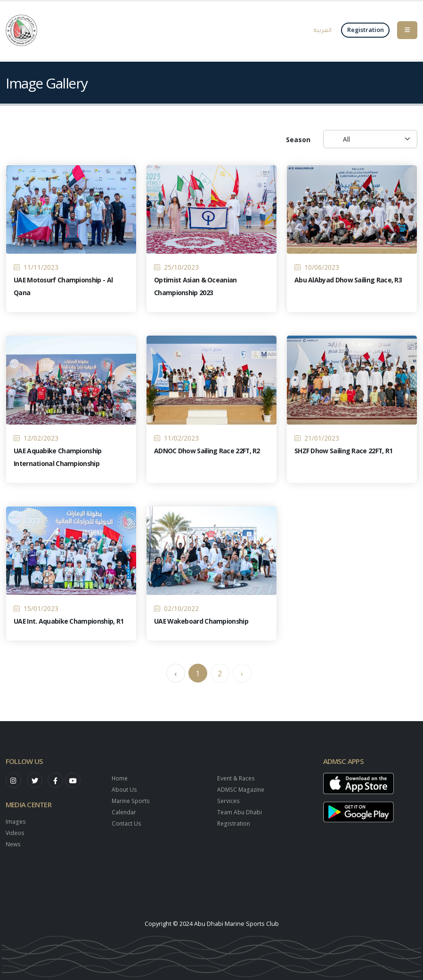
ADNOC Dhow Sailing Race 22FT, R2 (207, 454)
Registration (234, 823)
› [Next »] (242, 677)
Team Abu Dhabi (240, 812)
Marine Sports (132, 801)
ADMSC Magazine (242, 790)
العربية (323, 29)
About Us (125, 790)
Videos (16, 833)
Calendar (124, 812)
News (14, 844)
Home (120, 778)
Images (16, 822)
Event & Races (237, 778)
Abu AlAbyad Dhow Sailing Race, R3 (348, 283)
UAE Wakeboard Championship (202, 624)
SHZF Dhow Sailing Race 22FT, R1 (344, 454)
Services (229, 801)
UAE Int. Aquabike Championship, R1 (69, 624)
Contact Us (127, 823)
